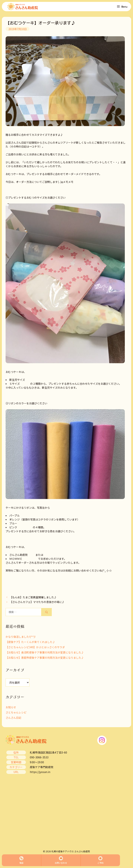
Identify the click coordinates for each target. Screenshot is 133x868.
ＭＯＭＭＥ (16, 559)
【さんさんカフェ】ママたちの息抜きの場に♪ (37, 602)
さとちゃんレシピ (16, 712)
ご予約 (100, 860)
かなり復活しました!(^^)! (20, 637)
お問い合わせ (61, 860)
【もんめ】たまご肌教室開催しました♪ (33, 597)
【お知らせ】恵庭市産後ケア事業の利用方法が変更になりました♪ (45, 658)
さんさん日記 (13, 718)
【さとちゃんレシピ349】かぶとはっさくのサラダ (35, 647)
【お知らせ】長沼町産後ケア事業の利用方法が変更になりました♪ (45, 652)
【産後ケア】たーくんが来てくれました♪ (30, 642)
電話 (21, 860)
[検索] (47, 612)
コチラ (36, 146)
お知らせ (11, 707)
